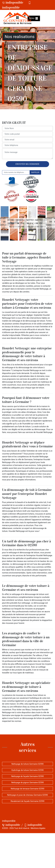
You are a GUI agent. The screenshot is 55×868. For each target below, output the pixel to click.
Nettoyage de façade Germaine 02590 (27, 776)
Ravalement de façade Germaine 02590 (27, 801)
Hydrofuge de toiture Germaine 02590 (28, 770)
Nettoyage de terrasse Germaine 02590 (27, 789)
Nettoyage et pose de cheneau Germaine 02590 (27, 795)
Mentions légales (38, 828)
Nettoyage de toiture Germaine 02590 (27, 764)
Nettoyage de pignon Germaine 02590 (27, 782)
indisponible (13, 2)
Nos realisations (20, 37)
